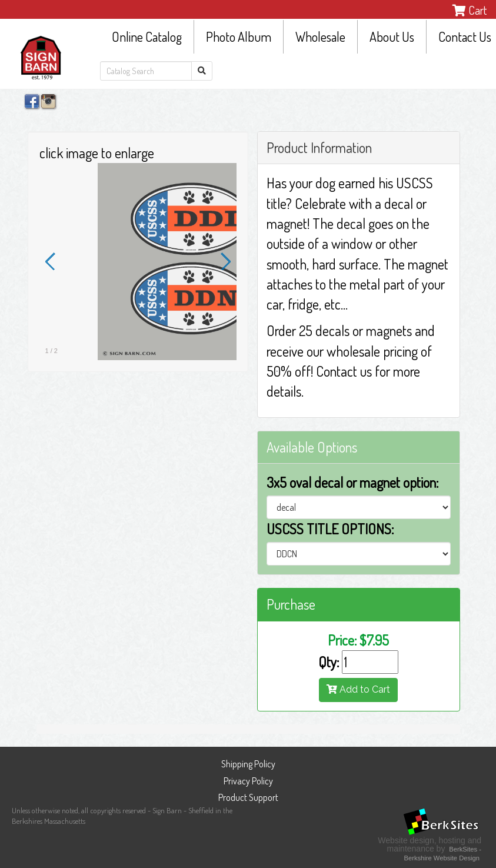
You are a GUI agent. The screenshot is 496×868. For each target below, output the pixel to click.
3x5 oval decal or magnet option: (352, 482)
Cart (470, 10)
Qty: (329, 662)
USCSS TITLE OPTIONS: (330, 529)
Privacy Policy (248, 781)
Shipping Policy (248, 764)
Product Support (248, 797)
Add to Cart (358, 689)
